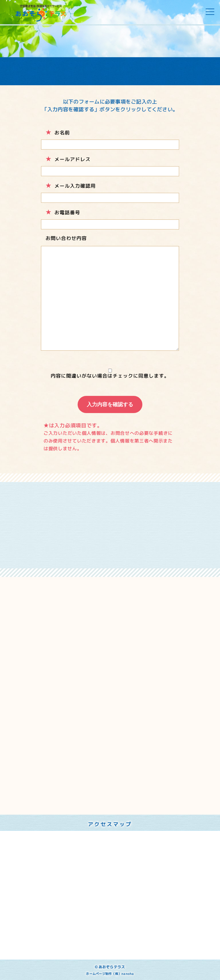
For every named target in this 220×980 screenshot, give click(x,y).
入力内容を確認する (110, 404)
